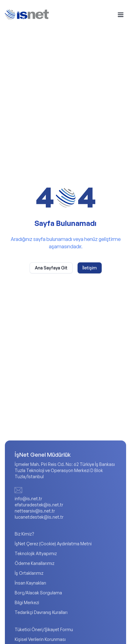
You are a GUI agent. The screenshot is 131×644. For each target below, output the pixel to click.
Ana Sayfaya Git (51, 268)
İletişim (90, 268)
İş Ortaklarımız (29, 573)
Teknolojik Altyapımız (36, 553)
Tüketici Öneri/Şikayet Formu (44, 629)
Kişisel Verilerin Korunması (40, 639)
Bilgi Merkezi (27, 602)
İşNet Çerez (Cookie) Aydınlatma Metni (53, 544)
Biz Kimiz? (24, 534)
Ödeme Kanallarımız (35, 563)
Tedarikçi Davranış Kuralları (41, 612)
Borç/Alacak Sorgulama (38, 593)
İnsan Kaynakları (30, 583)
